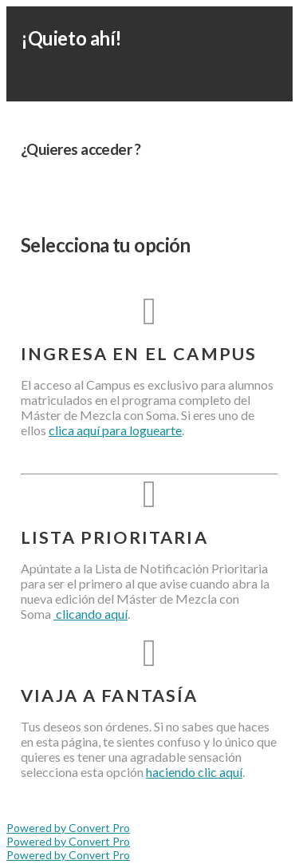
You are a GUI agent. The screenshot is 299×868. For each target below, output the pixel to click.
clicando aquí (90, 614)
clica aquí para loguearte (115, 430)
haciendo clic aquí (194, 772)
